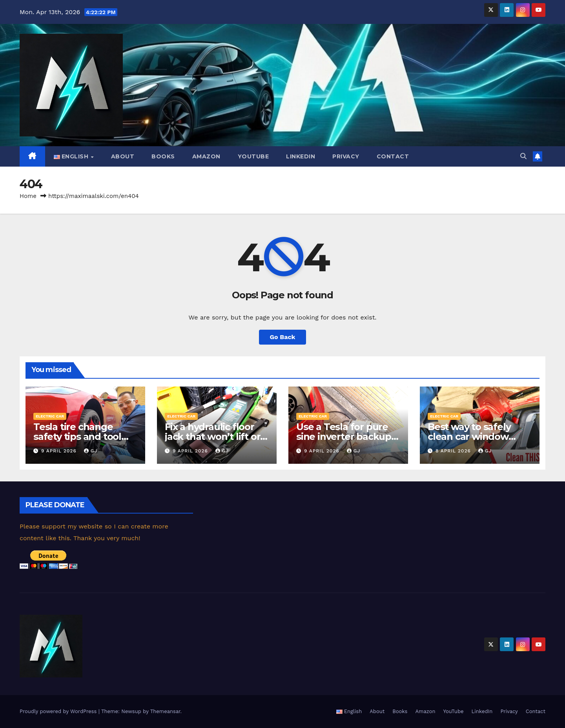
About (123, 156)
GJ (91, 451)
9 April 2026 (60, 451)
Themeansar (165, 711)
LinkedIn (301, 156)
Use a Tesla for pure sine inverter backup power (344, 437)
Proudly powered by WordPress (59, 711)
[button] (523, 156)
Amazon (206, 156)
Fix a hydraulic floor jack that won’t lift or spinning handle (212, 437)
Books (163, 156)
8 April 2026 (454, 451)
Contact (393, 156)
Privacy (346, 156)
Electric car (50, 416)
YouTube (253, 156)
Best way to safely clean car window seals (469, 437)
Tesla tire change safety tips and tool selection (77, 437)
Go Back (283, 337)
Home (28, 196)
